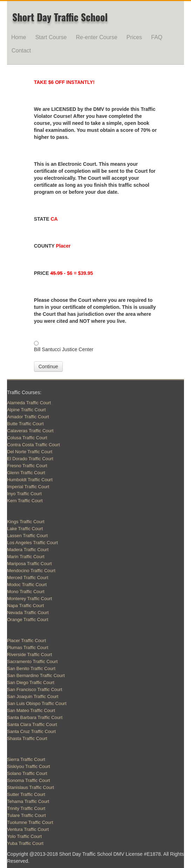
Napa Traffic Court (25, 606)
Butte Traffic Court (25, 424)
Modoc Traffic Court (27, 585)
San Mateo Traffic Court (31, 710)
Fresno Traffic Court (27, 466)
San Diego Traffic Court (31, 682)
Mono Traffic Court (26, 592)
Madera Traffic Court (28, 550)
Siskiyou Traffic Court (29, 766)
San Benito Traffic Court (31, 668)
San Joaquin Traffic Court (33, 696)
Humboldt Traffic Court (30, 480)
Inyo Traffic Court (24, 494)
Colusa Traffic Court (27, 438)
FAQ (157, 37)
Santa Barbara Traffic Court (35, 717)
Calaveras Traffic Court (30, 431)
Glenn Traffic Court (26, 473)
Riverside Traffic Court (29, 654)
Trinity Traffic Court (26, 808)
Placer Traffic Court (26, 641)
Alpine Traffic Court (26, 410)
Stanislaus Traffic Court (30, 787)
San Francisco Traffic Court (35, 689)
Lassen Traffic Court (27, 536)
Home (19, 37)
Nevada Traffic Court (28, 613)
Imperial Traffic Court (28, 487)
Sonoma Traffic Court (29, 780)
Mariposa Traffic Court (29, 564)
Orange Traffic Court (28, 620)
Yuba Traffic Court (25, 843)
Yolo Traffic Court (24, 836)
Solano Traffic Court (27, 773)
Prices (134, 37)
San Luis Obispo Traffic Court (37, 703)
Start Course (51, 37)
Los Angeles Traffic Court (32, 543)
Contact (21, 51)
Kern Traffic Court (25, 501)
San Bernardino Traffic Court (36, 675)
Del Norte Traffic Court (30, 452)
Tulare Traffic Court (26, 815)
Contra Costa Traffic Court (33, 445)
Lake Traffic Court (25, 529)
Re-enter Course (97, 37)
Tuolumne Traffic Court (30, 822)
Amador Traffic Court (28, 417)
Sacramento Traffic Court (32, 661)
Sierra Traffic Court (26, 759)
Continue (48, 367)
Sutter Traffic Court (26, 794)
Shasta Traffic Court (27, 738)
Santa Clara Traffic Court (32, 724)
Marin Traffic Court (26, 557)
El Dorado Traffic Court (30, 459)
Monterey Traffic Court (29, 599)
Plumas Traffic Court (28, 648)
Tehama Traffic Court (28, 801)
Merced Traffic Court (28, 578)
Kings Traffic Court (26, 522)
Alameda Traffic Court (29, 403)
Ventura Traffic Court (28, 829)
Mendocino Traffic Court (31, 571)
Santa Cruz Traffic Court (31, 731)
